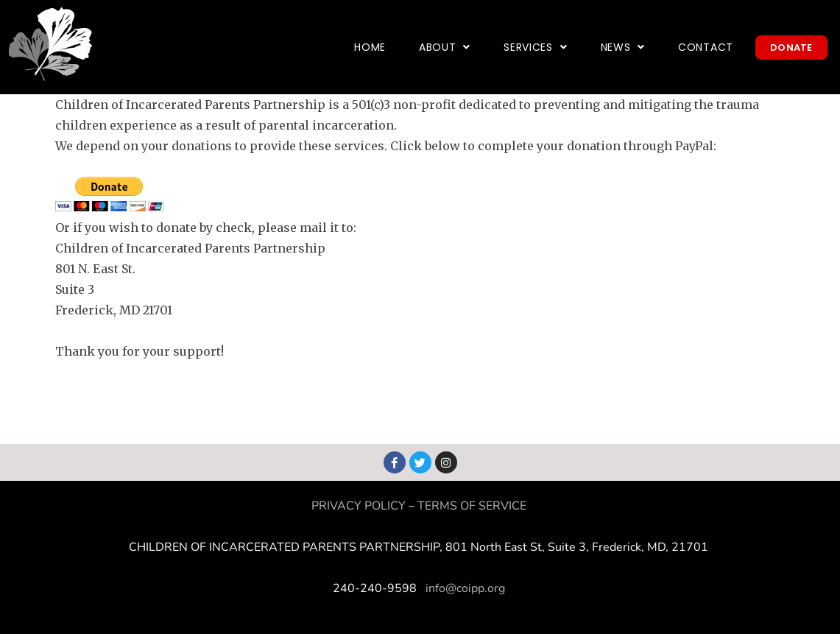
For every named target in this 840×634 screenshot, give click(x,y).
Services (535, 47)
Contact (706, 47)
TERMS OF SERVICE (472, 506)
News (623, 47)
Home (370, 47)
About (445, 47)
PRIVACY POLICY (359, 506)
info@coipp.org (465, 588)
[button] (445, 47)
